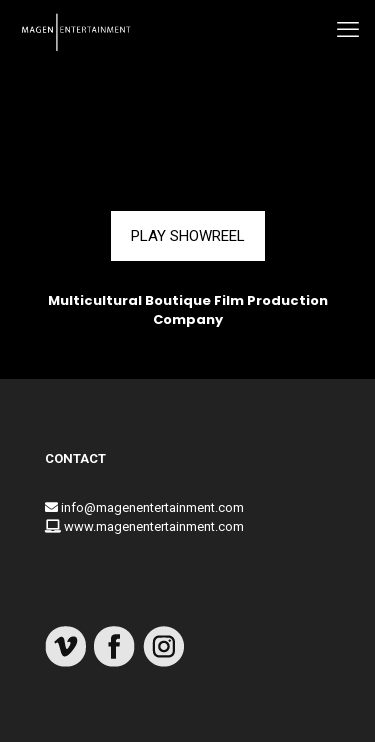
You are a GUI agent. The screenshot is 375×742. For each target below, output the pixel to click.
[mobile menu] (348, 30)
